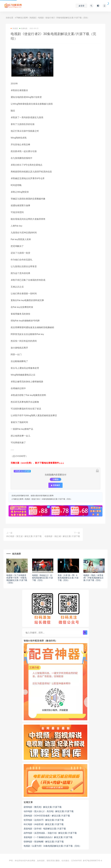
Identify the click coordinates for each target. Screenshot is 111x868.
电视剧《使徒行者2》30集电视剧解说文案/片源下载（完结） (48, 499)
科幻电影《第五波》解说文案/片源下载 (24, 536)
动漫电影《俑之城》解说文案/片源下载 (62, 536)
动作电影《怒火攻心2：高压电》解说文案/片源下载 (49, 811)
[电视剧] (33, 18)
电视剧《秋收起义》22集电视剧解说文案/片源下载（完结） (42, 578)
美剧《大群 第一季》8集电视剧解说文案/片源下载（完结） (68, 578)
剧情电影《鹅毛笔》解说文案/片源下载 (43, 807)
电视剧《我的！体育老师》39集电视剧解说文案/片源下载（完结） (94, 578)
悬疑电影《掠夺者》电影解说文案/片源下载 (45, 829)
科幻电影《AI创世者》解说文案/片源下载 (44, 824)
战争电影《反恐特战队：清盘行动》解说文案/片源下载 (50, 833)
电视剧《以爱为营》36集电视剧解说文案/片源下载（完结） (53, 846)
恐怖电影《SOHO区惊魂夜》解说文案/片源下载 (47, 816)
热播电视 (23, 28)
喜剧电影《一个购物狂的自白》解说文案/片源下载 (48, 837)
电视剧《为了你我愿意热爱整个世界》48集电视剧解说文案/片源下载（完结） (17, 579)
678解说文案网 (21, 18)
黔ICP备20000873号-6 (92, 861)
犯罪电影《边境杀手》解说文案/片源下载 (44, 820)
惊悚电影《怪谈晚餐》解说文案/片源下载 (44, 841)
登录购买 (55, 485)
